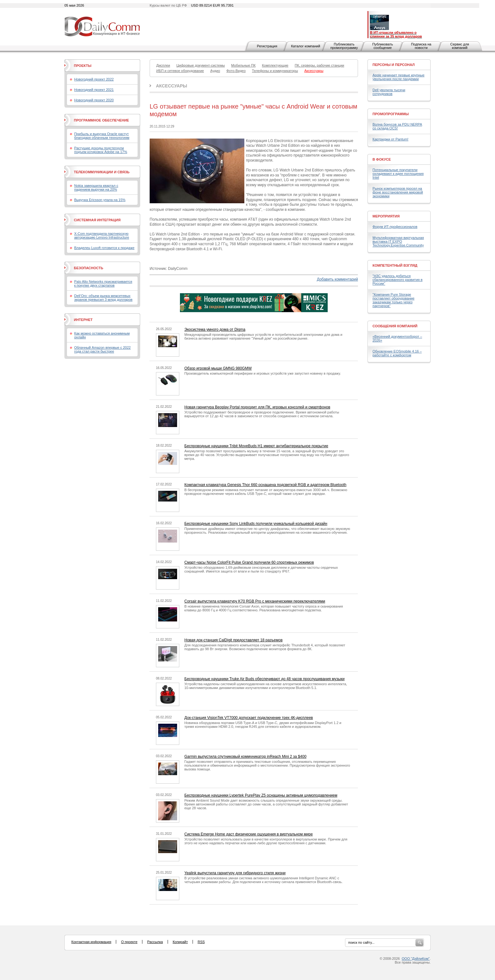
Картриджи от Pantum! (391, 139)
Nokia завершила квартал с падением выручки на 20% (96, 187)
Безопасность (89, 268)
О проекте (129, 942)
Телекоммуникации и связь (102, 172)
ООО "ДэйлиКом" (416, 959)
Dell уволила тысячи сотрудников (389, 92)
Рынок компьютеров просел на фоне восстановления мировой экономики (398, 192)
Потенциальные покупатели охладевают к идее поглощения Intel (398, 174)
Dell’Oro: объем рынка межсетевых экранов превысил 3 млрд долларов (103, 298)
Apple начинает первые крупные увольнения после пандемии (399, 77)
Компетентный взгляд (395, 265)
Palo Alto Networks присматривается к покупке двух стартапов (103, 283)
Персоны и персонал (394, 65)
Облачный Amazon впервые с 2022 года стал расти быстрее (102, 349)
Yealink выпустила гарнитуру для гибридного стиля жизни (235, 873)
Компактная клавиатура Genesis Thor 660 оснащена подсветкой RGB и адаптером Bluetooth (265, 485)
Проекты (83, 66)
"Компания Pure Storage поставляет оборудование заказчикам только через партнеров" (394, 300)
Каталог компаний (306, 46)
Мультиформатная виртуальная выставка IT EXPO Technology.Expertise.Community (398, 241)
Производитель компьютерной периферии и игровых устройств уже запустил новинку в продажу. (263, 373)
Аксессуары (172, 86)
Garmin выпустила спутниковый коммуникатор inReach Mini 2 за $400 (245, 757)
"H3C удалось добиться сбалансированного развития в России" (397, 280)
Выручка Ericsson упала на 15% (100, 200)
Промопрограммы (391, 114)
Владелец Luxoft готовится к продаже (104, 248)
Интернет (83, 320)
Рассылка (155, 942)
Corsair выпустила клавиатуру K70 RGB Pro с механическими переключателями (255, 601)
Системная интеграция (97, 220)
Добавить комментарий (337, 279)
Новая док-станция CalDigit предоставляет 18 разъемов (233, 640)
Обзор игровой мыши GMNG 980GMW (218, 368)
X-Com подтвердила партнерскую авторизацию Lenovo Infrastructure (102, 235)
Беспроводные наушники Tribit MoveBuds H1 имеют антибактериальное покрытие (256, 446)
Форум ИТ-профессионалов (395, 227)
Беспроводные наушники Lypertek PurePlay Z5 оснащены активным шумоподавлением (261, 795)
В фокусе (382, 159)
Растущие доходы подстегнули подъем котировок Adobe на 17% (101, 150)
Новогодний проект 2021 (94, 90)
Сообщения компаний (395, 326)
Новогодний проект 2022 (94, 79)
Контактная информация (91, 942)
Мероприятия (386, 216)
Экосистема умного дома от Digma (215, 330)
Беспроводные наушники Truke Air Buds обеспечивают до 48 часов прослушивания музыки (264, 679)
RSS (201, 942)
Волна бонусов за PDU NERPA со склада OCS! (397, 126)
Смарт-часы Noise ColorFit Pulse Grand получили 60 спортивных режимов (249, 562)
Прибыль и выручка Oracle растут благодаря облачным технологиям (102, 136)
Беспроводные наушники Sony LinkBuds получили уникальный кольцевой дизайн (256, 524)
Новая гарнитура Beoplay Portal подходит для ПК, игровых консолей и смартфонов (257, 407)
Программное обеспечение (101, 120)
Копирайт (180, 942)
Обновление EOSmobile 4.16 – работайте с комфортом (397, 353)
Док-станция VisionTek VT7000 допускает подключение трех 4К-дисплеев (249, 718)
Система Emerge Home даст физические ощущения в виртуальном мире (249, 834)
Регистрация (267, 46)
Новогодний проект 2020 (94, 100)
